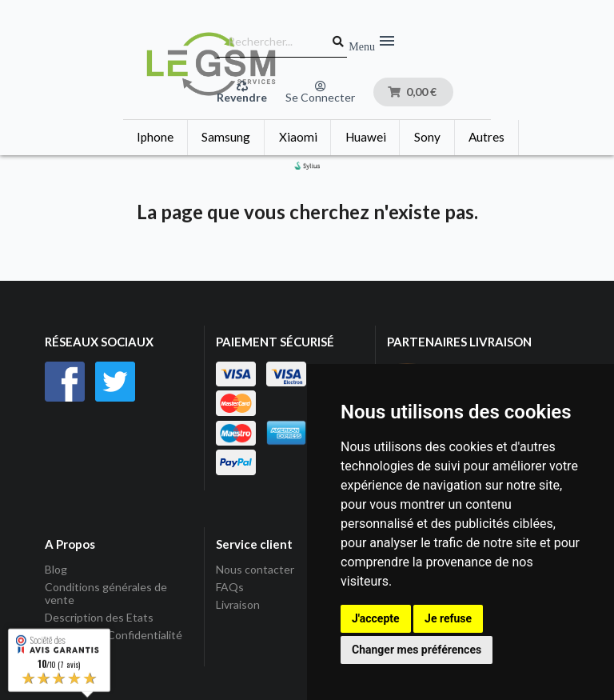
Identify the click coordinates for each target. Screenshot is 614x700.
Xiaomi (298, 137)
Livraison (238, 604)
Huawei (366, 137)
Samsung (226, 137)
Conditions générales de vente (106, 593)
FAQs (230, 587)
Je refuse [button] (448, 618)
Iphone (155, 137)
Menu (373, 42)
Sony (427, 137)
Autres (486, 137)
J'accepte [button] (376, 618)
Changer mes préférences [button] (417, 650)
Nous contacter (255, 570)
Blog (56, 570)
